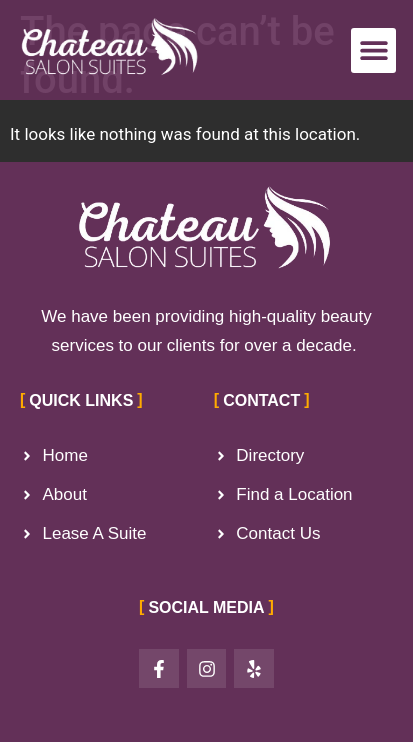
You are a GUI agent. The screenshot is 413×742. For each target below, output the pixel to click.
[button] (373, 50)
